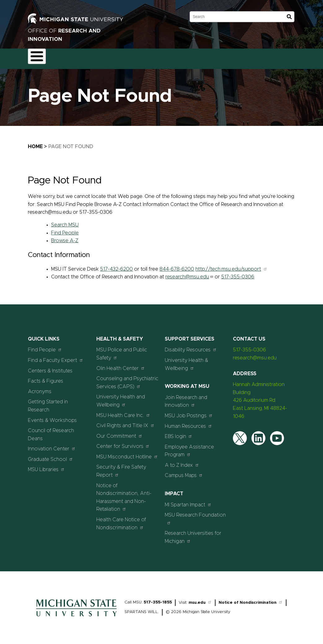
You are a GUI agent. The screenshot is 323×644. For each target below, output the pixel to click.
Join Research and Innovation (186, 398)
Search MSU (65, 221)
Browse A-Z (65, 237)
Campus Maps (184, 472)
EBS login (179, 433)
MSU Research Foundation (195, 515)
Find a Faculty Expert (56, 356)
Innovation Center (52, 445)
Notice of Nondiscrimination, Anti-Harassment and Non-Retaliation (124, 494)
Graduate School (50, 455)
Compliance (124, 57)
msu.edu (200, 599)
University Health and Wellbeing (121, 397)
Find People (65, 229)
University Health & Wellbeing (186, 361)
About (40, 57)
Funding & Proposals (79, 57)
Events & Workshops (52, 417)
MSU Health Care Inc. (123, 412)
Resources (210, 57)
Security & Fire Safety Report (121, 468)
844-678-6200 (177, 265)
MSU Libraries (46, 466)
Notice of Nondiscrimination (251, 599)
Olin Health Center (121, 365)
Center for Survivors (123, 443)
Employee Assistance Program (189, 447)
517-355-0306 (238, 273)
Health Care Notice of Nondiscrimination (121, 520)
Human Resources (188, 422)
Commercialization (168, 57)
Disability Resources (191, 346)
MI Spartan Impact (188, 501)
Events (263, 57)
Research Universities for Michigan (193, 534)
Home (35, 143)
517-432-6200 (116, 265)
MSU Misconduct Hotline (127, 453)
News (238, 57)
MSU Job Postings (189, 412)
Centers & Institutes (50, 367)
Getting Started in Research (48, 402)
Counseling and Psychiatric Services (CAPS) (127, 379)
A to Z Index (182, 461)
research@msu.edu (189, 273)
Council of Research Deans (51, 431)
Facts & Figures (46, 378)
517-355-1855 (158, 599)
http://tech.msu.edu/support (231, 265)
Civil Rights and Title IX (125, 422)
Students (292, 57)
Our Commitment (119, 432)
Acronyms (40, 388)
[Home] (76, 614)
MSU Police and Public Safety (122, 350)
